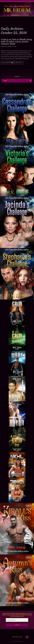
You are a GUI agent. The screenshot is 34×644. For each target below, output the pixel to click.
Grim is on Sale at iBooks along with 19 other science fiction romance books (16, 42)
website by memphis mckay (17, 641)
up (27, 637)
